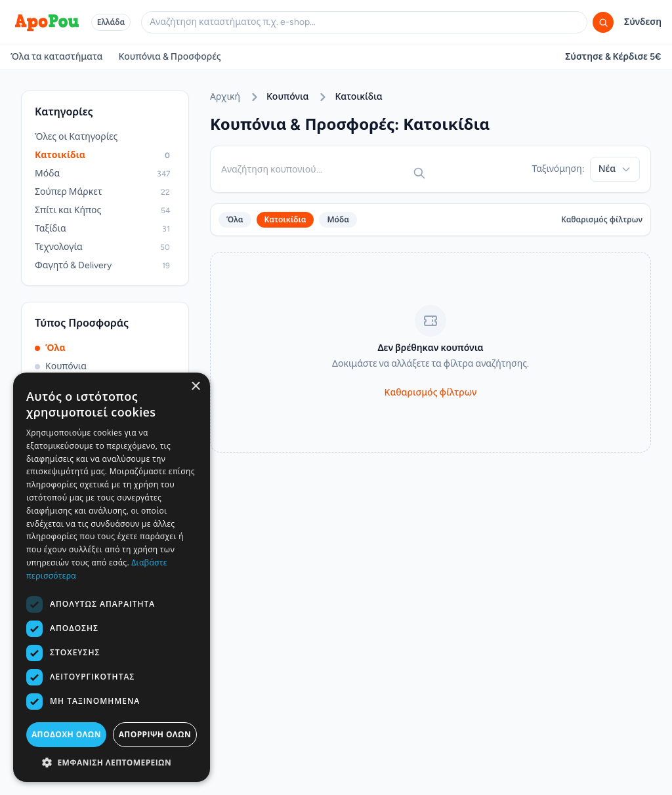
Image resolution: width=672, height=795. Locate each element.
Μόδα (338, 220)
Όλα (50, 348)
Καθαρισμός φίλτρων (602, 220)
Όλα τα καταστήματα (56, 57)
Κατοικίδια (285, 220)
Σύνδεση (643, 22)
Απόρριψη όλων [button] (155, 734)
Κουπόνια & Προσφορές (169, 57)
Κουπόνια (61, 366)
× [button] (195, 387)
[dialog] (112, 577)
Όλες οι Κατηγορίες (76, 137)
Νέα (615, 169)
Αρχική (225, 97)
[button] (112, 762)
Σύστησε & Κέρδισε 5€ (613, 57)
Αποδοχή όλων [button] (66, 734)
